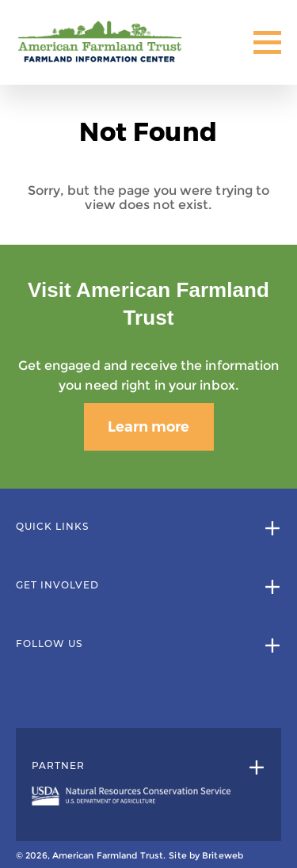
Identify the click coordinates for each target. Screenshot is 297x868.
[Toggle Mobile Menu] (267, 42)
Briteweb (223, 855)
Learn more (149, 427)
